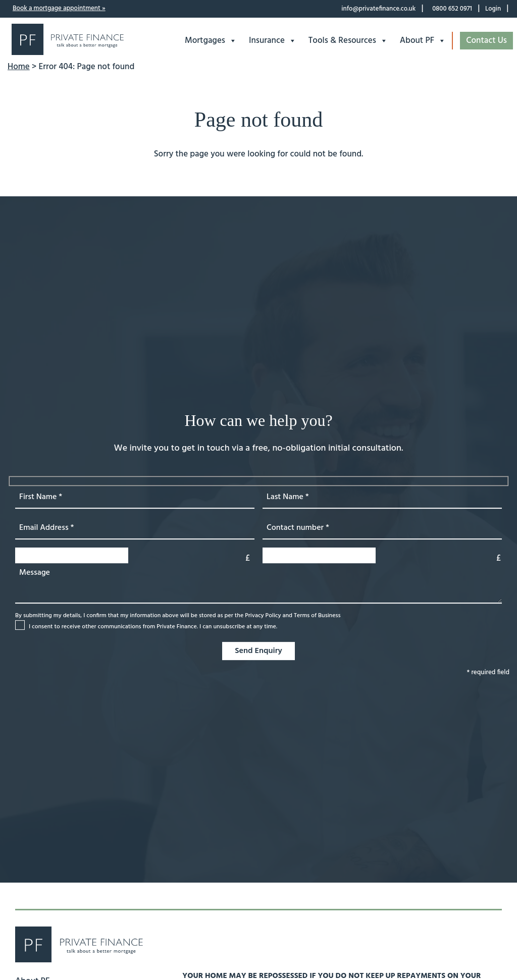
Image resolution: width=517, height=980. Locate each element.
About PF (423, 41)
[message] (258, 583)
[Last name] (382, 497)
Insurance (273, 41)
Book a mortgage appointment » (59, 8)
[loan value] (135, 555)
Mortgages (211, 41)
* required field (488, 673)
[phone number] (382, 528)
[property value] (382, 555)
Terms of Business (317, 616)
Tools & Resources (348, 41)
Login (493, 9)
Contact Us (486, 41)
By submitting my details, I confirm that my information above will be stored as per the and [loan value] (178, 622)
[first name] (135, 497)
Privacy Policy (263, 616)
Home (19, 67)
